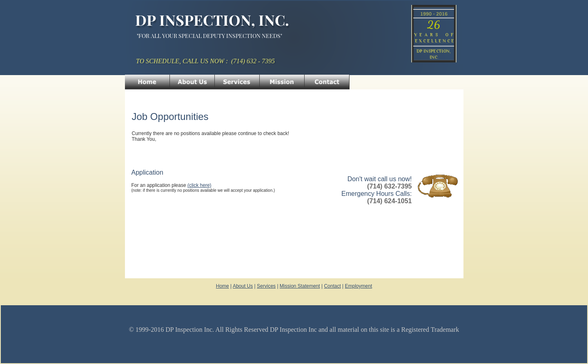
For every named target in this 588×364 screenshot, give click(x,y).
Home (223, 286)
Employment (359, 286)
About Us (243, 286)
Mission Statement (300, 286)
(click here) (199, 185)
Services (266, 286)
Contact (332, 286)
